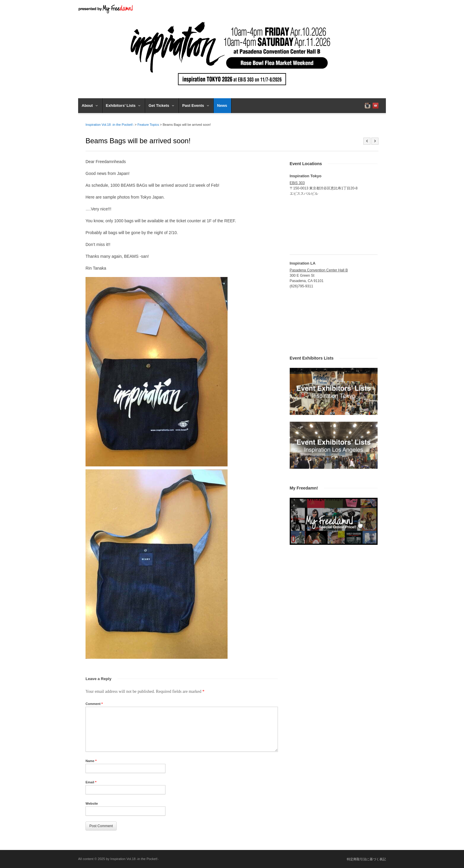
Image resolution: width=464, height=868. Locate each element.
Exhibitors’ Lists (123, 106)
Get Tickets (161, 106)
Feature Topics (148, 125)
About (90, 106)
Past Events (196, 106)
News (222, 106)
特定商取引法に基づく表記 (366, 859)
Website (92, 803)
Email (91, 782)
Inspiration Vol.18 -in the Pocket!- (110, 125)
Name (91, 761)
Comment (94, 704)
